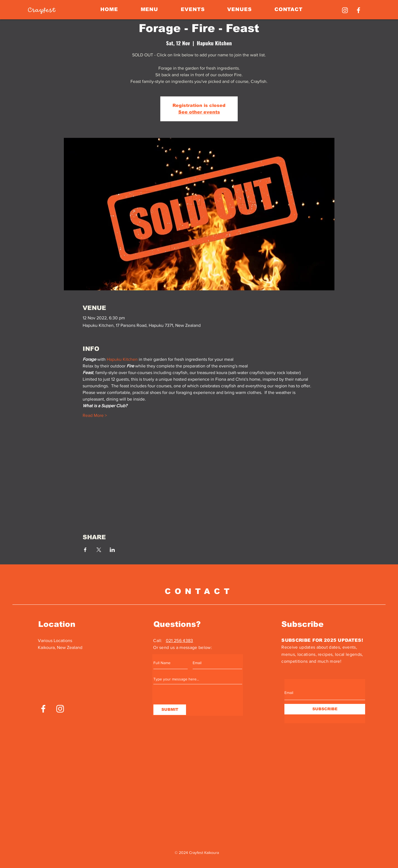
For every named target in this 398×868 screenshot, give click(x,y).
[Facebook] (358, 10)
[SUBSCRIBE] (325, 709)
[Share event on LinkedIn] (112, 550)
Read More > (95, 415)
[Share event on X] (99, 550)
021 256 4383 (180, 641)
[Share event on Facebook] (85, 550)
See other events (199, 112)
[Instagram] (345, 10)
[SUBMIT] (170, 710)
